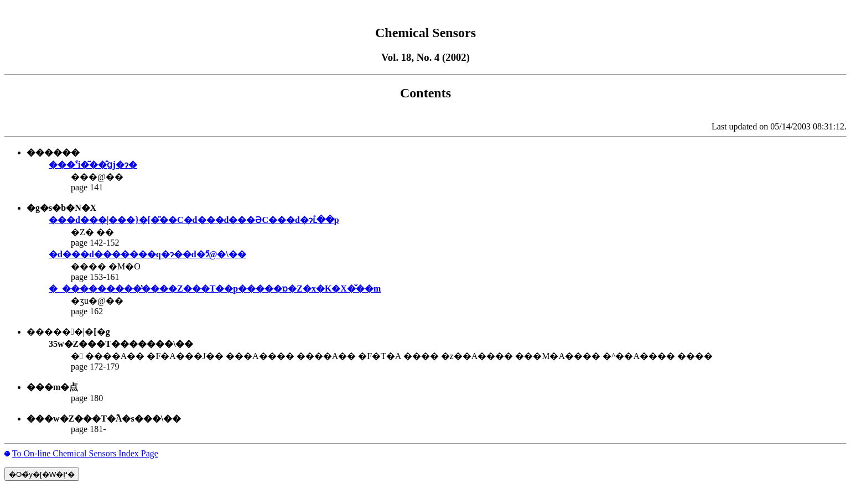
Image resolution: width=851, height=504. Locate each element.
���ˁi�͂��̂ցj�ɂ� (93, 165)
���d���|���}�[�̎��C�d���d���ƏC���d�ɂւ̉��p (194, 220)
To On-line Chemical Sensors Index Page (85, 453)
